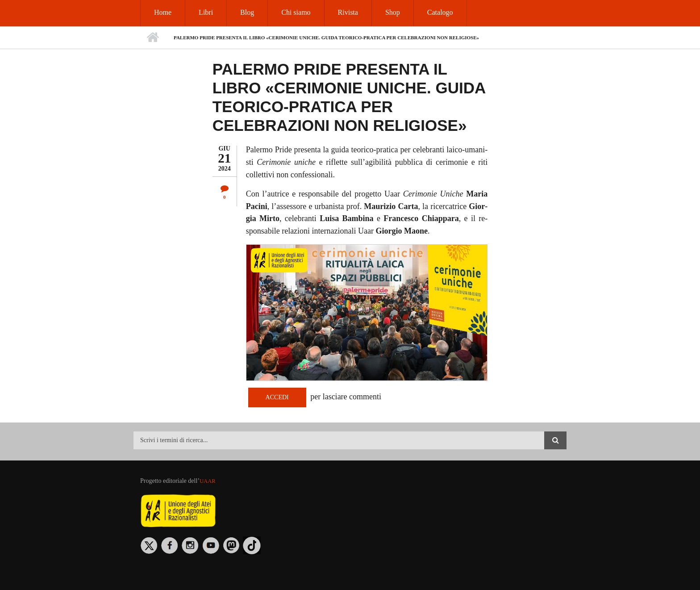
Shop (393, 12)
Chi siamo (296, 12)
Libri (206, 12)
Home (163, 12)
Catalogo (440, 12)
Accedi (277, 397)
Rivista (348, 12)
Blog (247, 12)
